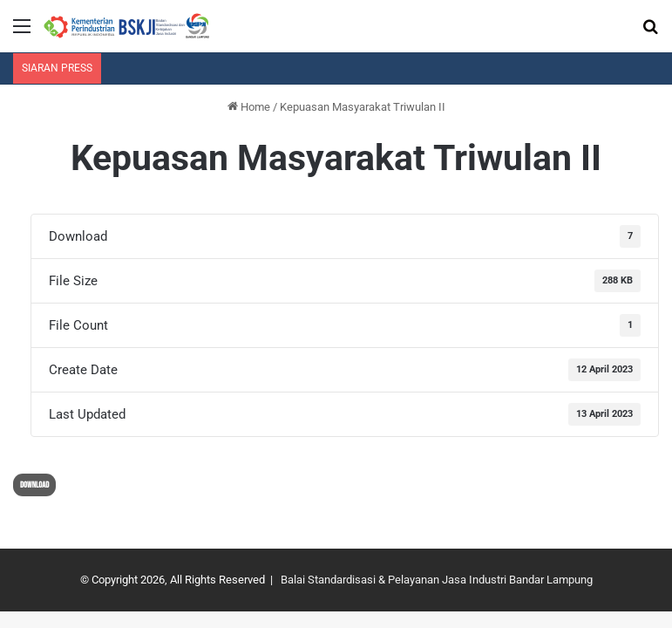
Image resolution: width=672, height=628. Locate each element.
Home (249, 107)
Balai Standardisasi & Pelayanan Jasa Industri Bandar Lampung (437, 580)
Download (34, 485)
